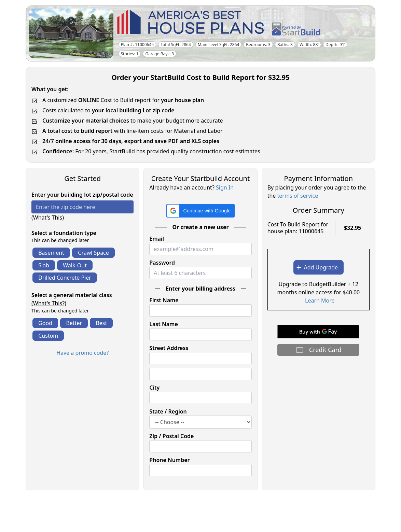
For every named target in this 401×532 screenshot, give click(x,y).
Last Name (163, 324)
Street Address (169, 348)
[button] (201, 211)
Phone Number (169, 460)
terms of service (298, 196)
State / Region (168, 411)
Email (157, 239)
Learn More (320, 300)
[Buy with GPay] (318, 332)
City (154, 388)
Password (162, 263)
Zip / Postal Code (171, 436)
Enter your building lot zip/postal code (82, 195)
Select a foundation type (64, 233)
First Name (164, 300)
